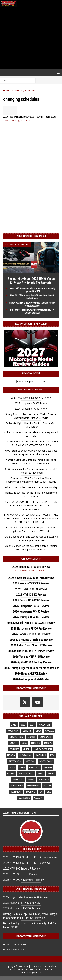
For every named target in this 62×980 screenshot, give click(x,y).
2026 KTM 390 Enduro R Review (22, 868)
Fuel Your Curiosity (31, 559)
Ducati (13, 743)
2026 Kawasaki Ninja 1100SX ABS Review (31, 623)
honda (11, 755)
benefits (27, 731)
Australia (13, 731)
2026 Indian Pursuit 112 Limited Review (31, 651)
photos (48, 767)
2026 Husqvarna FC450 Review (31, 612)
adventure (45, 725)
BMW (38, 731)
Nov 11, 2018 (10, 121)
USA (49, 792)
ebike (24, 743)
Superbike (44, 780)
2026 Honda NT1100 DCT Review (31, 634)
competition (16, 737)
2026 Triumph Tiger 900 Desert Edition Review (31, 668)
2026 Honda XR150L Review (31, 674)
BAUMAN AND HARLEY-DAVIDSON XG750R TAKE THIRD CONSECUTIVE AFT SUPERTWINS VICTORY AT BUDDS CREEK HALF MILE (31, 518)
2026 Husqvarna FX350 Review (31, 606)
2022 (14, 725)
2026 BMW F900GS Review (31, 589)
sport (51, 774)
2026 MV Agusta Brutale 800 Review (31, 640)
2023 (23, 725)
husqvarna (25, 755)
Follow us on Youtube (14, 950)
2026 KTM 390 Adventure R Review (24, 880)
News (22, 767)
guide (26, 749)
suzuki (47, 786)
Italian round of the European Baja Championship (31, 487)
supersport (33, 786)
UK (41, 792)
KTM (52, 755)
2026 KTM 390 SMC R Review (20, 874)
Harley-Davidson (43, 749)
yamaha (38, 798)
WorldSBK (24, 798)
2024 (32, 725)
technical (16, 792)
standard (18, 780)
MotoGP (30, 761)
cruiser (31, 737)
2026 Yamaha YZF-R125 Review (31, 657)
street (31, 780)
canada (49, 731)
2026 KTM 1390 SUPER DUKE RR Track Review (30, 857)
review (11, 774)
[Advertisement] (31, 38)
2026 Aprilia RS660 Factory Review (31, 662)
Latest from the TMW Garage (31, 236)
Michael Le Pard (27, 121)
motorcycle (46, 761)
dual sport (46, 737)
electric (35, 743)
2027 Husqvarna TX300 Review (31, 403)
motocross (15, 761)
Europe (48, 743)
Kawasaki (41, 755)
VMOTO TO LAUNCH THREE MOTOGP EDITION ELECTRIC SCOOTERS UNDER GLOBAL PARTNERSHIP (31, 506)
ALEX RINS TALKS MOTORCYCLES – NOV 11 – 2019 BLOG (29, 117)
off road (34, 767)
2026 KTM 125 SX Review (31, 595)
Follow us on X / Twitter (15, 944)
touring (30, 792)
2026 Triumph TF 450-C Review (31, 617)
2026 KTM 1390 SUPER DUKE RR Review (27, 863)
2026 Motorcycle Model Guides (31, 679)
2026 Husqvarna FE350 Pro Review (31, 628)
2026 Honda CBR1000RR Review (31, 567)
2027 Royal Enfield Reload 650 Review (31, 398)
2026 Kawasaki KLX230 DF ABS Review (31, 578)
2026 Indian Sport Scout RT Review (31, 645)
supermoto (17, 786)
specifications (26, 774)
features (14, 749)
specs (41, 774)
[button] (57, 73)
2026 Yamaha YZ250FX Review (31, 583)
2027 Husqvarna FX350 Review (31, 409)
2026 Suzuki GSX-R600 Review (31, 600)
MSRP (12, 767)
